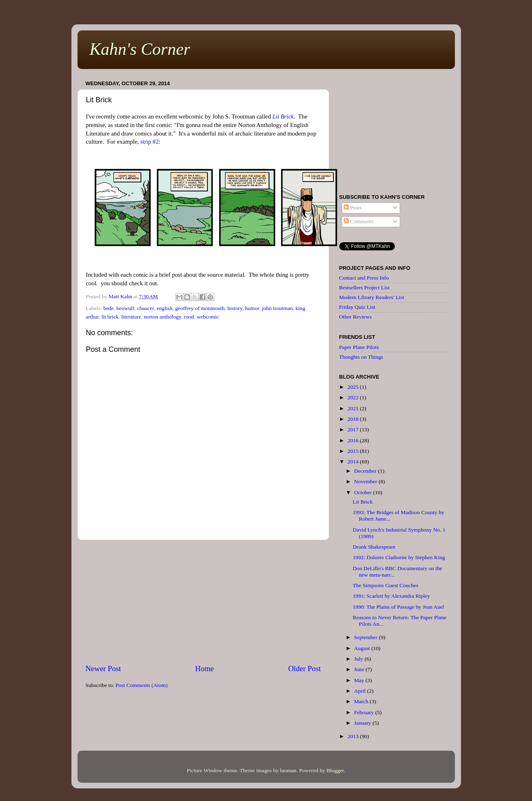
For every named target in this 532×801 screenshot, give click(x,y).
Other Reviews (356, 317)
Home (205, 669)
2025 (353, 387)
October (364, 492)
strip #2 (150, 142)
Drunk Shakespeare (374, 547)
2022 (353, 397)
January (363, 723)
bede (109, 308)
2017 (353, 430)
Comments (359, 221)
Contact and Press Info (364, 278)
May (360, 680)
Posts (353, 208)
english (165, 308)
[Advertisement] (203, 602)
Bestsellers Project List (364, 287)
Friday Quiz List (357, 307)
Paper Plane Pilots (359, 347)
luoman (288, 770)
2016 (353, 440)
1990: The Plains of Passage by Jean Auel (398, 607)
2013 (353, 736)
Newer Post (103, 669)
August (363, 648)
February (365, 712)
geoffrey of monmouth (200, 308)
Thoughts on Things (361, 357)
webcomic (208, 317)
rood (189, 317)
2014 (353, 462)
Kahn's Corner (140, 49)
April (361, 691)
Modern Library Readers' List (372, 297)
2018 (353, 419)
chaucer (145, 308)
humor (252, 308)
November (366, 481)
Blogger (335, 770)
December (366, 471)
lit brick (110, 317)
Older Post (304, 669)
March (362, 701)
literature (131, 317)
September (367, 637)
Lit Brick (283, 116)
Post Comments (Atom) (142, 685)
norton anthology (163, 317)
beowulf (125, 308)
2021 (353, 408)
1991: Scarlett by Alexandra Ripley (391, 596)
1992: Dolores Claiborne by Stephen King (399, 557)
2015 (353, 451)
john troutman (277, 308)
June (360, 669)
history (235, 308)
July (360, 659)
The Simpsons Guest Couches (386, 585)
